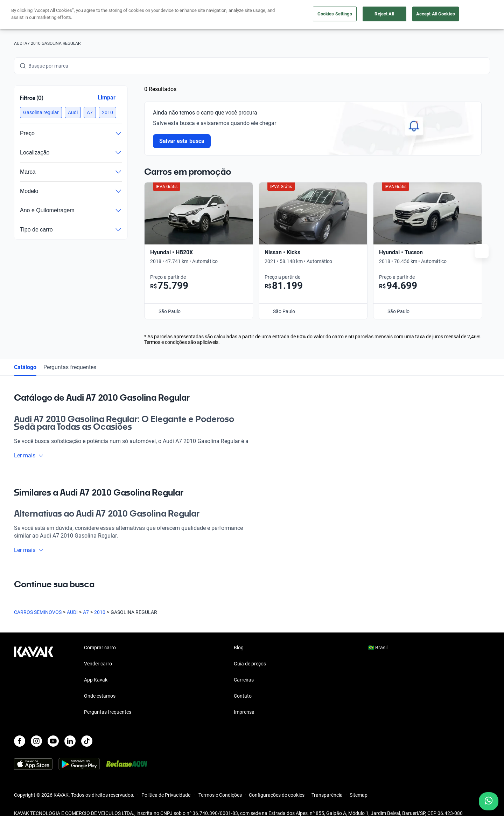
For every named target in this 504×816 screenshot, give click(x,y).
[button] (41, 112)
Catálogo (25, 355)
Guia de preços (250, 652)
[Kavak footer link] (34, 669)
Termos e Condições (220, 783)
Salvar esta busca (182, 141)
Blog (239, 636)
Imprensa (244, 700)
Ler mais (29, 443)
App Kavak (96, 668)
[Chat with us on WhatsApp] (489, 801)
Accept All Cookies (436, 14)
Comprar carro (100, 636)
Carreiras (244, 668)
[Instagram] (36, 729)
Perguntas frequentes (70, 355)
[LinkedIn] (70, 729)
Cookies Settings (335, 14)
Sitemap (359, 783)
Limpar (107, 98)
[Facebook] (20, 729)
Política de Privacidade (166, 783)
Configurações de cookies (277, 783)
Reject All (384, 14)
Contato (243, 684)
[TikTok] (87, 729)
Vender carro (98, 652)
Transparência (327, 783)
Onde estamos (100, 684)
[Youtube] (53, 729)
